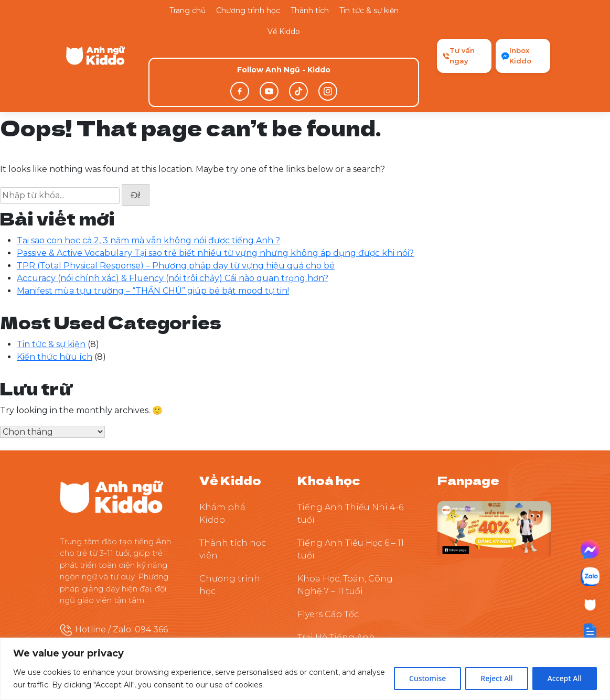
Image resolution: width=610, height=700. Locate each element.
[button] (590, 631)
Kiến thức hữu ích (55, 287)
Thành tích (310, 10)
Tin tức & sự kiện (369, 10)
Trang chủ (188, 10)
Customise (427, 678)
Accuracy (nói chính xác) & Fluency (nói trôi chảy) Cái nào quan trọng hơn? (173, 208)
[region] (305, 669)
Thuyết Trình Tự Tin (339, 590)
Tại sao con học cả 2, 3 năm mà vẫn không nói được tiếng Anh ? (148, 170)
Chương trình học (248, 10)
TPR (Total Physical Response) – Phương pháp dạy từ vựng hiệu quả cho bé (176, 195)
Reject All (496, 678)
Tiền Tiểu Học (327, 613)
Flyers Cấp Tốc (328, 544)
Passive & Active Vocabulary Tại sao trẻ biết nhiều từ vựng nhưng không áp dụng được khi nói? (215, 183)
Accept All (565, 678)
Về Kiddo (284, 31)
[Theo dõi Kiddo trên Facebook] (494, 459)
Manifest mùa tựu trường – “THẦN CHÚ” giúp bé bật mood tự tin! (153, 220)
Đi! (136, 126)
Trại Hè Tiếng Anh (336, 567)
